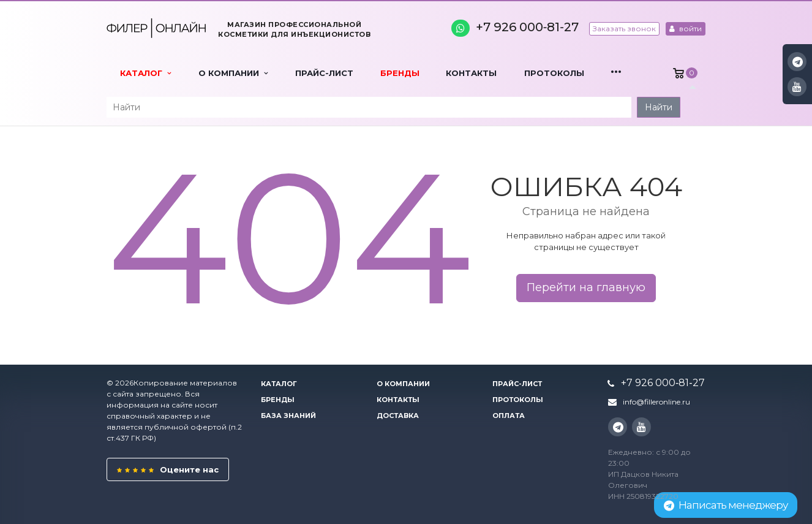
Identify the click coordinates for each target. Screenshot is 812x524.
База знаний (288, 416)
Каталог (145, 73)
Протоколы (554, 73)
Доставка (398, 416)
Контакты (471, 73)
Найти (659, 107)
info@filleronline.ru (656, 402)
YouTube (797, 87)
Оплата (509, 416)
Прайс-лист (324, 73)
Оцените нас (168, 469)
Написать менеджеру (726, 505)
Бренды (400, 73)
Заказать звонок (624, 28)
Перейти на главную (586, 287)
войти (686, 28)
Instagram (798, 62)
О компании (233, 73)
